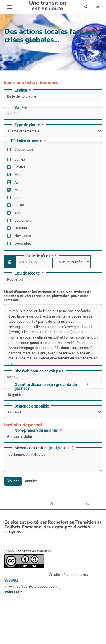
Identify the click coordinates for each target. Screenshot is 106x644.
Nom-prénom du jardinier (39, 430)
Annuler (31, 481)
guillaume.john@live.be (53, 460)
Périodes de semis (29, 141)
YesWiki (11, 581)
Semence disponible (32, 406)
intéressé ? (13, 592)
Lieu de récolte (29, 273)
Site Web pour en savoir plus (39, 371)
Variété (21, 108)
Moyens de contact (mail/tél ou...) (44, 448)
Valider (13, 481)
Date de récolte (42, 256)
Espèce (23, 90)
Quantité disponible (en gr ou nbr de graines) (52, 387)
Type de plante (30, 125)
